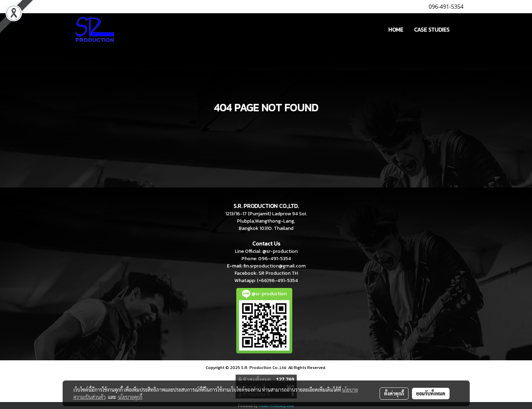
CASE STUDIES (432, 30)
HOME (396, 30)
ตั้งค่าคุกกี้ (394, 393)
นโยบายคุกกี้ (130, 397)
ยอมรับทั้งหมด (431, 393)
